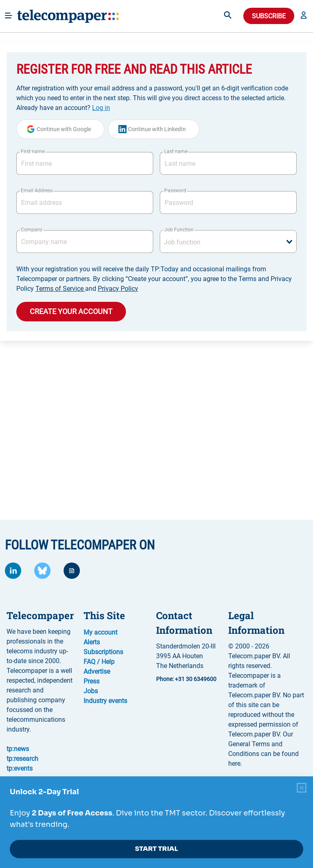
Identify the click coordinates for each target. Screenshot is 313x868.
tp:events (20, 768)
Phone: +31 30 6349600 (186, 679)
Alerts (92, 642)
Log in (101, 108)
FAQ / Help (99, 662)
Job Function (179, 230)
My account (100, 632)
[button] (304, 16)
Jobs (91, 691)
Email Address (37, 191)
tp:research (22, 759)
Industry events (105, 701)
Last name (176, 152)
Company (32, 230)
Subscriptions (103, 652)
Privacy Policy (118, 289)
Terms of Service (60, 289)
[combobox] (228, 242)
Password (175, 191)
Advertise (97, 671)
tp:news (18, 749)
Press (91, 681)
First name (33, 152)
